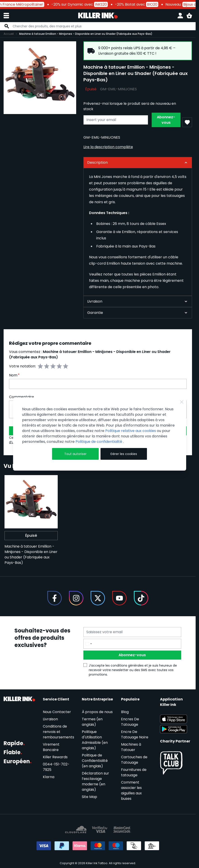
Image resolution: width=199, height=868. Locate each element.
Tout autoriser (75, 454)
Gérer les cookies (124, 454)
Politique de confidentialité (99, 442)
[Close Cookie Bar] (182, 402)
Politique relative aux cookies (131, 431)
